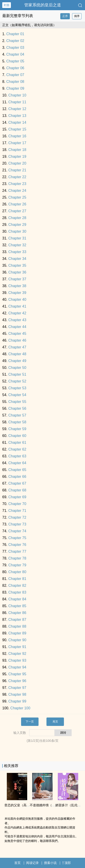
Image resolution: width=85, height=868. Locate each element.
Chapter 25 (17, 197)
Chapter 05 (15, 61)
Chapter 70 (17, 504)
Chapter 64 (17, 463)
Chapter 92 (17, 654)
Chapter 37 (17, 279)
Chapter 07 (15, 75)
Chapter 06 (15, 68)
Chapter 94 (17, 667)
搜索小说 (50, 863)
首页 (17, 863)
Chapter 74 (17, 531)
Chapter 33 (17, 252)
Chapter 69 (17, 497)
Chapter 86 (17, 613)
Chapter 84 (17, 599)
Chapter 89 (17, 633)
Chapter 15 (17, 129)
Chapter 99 (17, 701)
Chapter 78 (17, 558)
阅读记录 (32, 863)
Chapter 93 (17, 660)
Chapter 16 (17, 136)
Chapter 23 (17, 184)
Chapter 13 (17, 116)
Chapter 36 (17, 272)
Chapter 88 (17, 626)
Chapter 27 (17, 211)
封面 (7, 5)
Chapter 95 (17, 674)
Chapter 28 (17, 218)
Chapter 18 (17, 150)
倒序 (77, 16)
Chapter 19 (17, 157)
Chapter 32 (17, 245)
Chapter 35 (17, 265)
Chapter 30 (17, 231)
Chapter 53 (17, 388)
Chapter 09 (15, 88)
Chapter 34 (17, 259)
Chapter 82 (17, 586)
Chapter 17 (17, 143)
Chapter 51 (17, 374)
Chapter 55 (17, 402)
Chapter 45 (17, 334)
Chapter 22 (17, 177)
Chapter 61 (17, 443)
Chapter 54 (17, 395)
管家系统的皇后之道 (43, 5)
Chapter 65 (17, 470)
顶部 (66, 863)
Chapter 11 (17, 102)
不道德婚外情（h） (43, 805)
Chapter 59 (17, 429)
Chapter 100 (20, 708)
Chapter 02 (15, 41)
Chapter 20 (17, 163)
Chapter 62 (17, 449)
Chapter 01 (15, 34)
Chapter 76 (17, 545)
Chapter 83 (17, 592)
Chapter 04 (15, 54)
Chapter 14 (17, 122)
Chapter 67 (17, 483)
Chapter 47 (17, 347)
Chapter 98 (17, 694)
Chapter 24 (17, 191)
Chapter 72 (17, 517)
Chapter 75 (17, 538)
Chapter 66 (17, 477)
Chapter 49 (17, 361)
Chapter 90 (17, 640)
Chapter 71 (17, 511)
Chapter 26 (17, 204)
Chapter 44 (17, 327)
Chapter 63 (17, 456)
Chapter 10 (17, 95)
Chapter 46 (17, 340)
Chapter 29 (17, 225)
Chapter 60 (17, 436)
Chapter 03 (15, 48)
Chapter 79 (17, 565)
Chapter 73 (17, 524)
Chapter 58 (17, 422)
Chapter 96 (17, 681)
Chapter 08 (15, 82)
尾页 (55, 722)
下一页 (30, 722)
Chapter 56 (17, 408)
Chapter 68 (17, 490)
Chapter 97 (17, 688)
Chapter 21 (17, 170)
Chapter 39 (17, 293)
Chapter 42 (17, 313)
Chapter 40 (17, 300)
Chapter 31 (17, 238)
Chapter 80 (17, 572)
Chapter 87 (17, 620)
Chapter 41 (17, 306)
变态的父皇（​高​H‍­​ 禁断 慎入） (25, 805)
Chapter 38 (17, 286)
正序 (65, 16)
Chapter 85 (17, 606)
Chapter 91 (17, 647)
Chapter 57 (17, 415)
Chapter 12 (17, 109)
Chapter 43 (17, 320)
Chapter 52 (17, 381)
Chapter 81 (17, 579)
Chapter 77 (17, 551)
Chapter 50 (17, 368)
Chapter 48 (17, 354)
